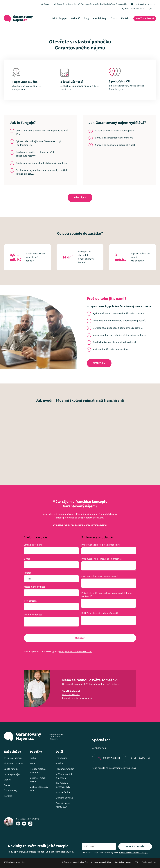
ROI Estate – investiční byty (62, 786)
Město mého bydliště (34, 587)
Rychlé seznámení (13, 759)
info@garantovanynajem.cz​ (122, 769)
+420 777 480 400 (131, 9)
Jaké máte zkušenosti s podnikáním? (100, 576)
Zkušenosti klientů (13, 764)
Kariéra (59, 764)
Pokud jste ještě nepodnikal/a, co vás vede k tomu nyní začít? (107, 595)
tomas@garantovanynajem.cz (77, 698)
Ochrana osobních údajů (101, 863)
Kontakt (124, 19)
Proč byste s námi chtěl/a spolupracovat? (102, 559)
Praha (58, 4)
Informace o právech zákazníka (75, 863)
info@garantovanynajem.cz (145, 4)
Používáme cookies (123, 863)
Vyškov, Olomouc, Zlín (117, 4)
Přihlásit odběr (135, 847)
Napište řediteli (63, 793)
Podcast (45, 4)
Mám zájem (80, 198)
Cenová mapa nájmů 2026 (62, 805)
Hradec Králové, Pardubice (77, 4)
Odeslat (80, 638)
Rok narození (31, 601)
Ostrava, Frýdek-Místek (98, 4)
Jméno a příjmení (33, 545)
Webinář (77, 19)
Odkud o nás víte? (33, 615)
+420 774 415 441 (71, 695)
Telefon (28, 573)
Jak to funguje (61, 19)
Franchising (61, 759)
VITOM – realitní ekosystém (63, 777)
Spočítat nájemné (144, 19)
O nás (113, 19)
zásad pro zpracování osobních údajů (75, 652)
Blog (87, 19)
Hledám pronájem (65, 769)
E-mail (28, 559)
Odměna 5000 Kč (64, 798)
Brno (63, 4)
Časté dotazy (100, 19)
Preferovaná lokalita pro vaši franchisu (101, 545)
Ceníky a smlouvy (149, 863)
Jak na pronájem (13, 775)
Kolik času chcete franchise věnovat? (100, 614)
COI (136, 863)
